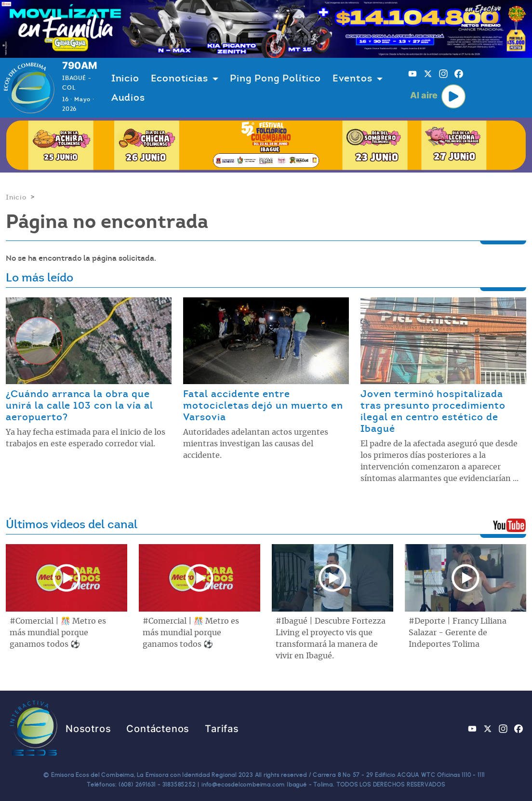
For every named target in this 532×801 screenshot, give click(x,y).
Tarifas (222, 729)
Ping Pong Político (275, 78)
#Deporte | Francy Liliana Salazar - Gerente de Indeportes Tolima (458, 633)
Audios (128, 97)
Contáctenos (158, 729)
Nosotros (88, 729)
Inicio (125, 78)
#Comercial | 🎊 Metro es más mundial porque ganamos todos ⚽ (58, 633)
